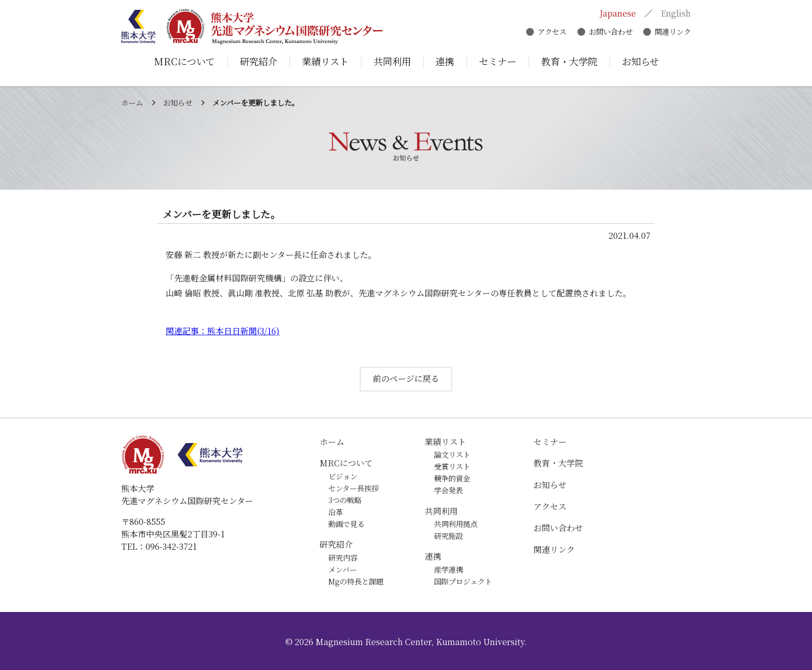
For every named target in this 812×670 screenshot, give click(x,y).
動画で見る (346, 524)
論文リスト (452, 454)
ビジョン (343, 476)
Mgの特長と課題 (356, 581)
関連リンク (673, 32)
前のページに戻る (406, 379)
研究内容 (343, 557)
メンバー (343, 569)
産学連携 (448, 569)
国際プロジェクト (463, 581)
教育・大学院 (558, 463)
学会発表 (448, 490)
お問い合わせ (611, 32)
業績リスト (445, 442)
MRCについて (346, 463)
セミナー (550, 442)
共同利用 (441, 511)
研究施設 (448, 536)
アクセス (552, 32)
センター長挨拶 (353, 488)
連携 (433, 556)
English (676, 14)
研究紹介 (336, 544)
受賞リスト (452, 466)
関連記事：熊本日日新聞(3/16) (223, 331)
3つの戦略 (345, 500)
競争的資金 (452, 478)
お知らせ (178, 102)
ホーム (132, 102)
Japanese (618, 14)
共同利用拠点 (456, 524)
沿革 (336, 512)
